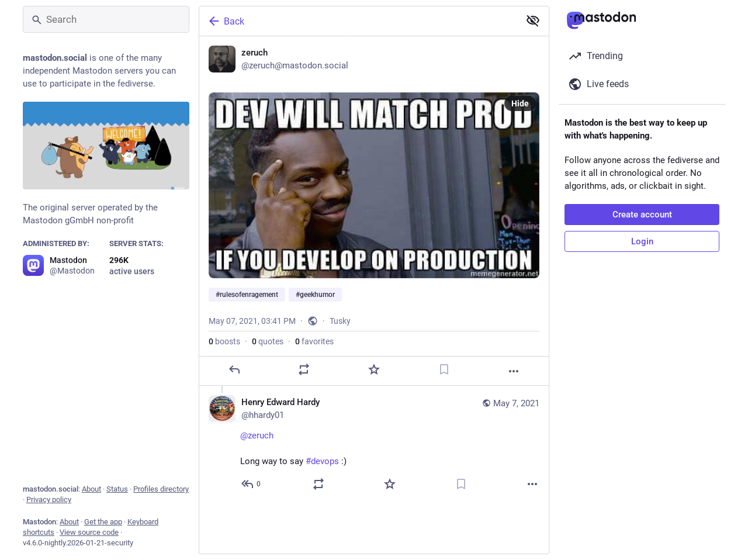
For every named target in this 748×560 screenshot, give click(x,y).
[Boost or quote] (304, 369)
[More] (514, 371)
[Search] (106, 19)
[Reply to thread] (252, 484)
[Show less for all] (533, 20)
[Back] (358, 21)
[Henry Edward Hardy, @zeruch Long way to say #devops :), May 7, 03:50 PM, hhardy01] (374, 445)
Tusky (340, 321)
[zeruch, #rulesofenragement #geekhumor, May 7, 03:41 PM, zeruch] (374, 211)
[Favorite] (374, 369)
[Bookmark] (444, 369)
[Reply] (234, 369)
